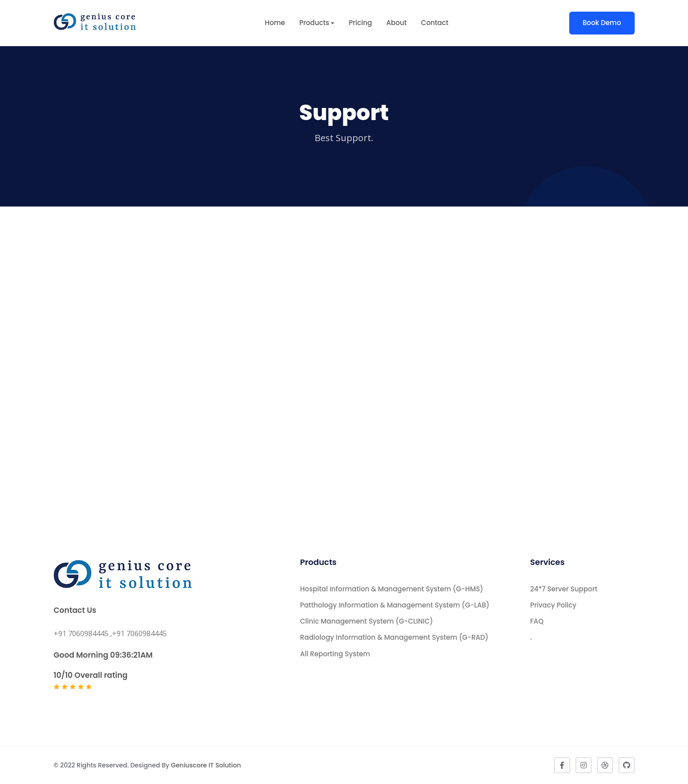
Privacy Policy (553, 605)
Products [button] (314, 23)
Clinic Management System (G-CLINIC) (367, 621)
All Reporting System (335, 654)
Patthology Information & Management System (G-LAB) (395, 605)
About (397, 23)
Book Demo (602, 23)
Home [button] (275, 23)
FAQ (537, 621)
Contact (435, 23)
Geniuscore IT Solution (206, 765)
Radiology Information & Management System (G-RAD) (394, 637)
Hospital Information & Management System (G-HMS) (392, 589)
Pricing (360, 23)
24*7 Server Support (564, 589)
